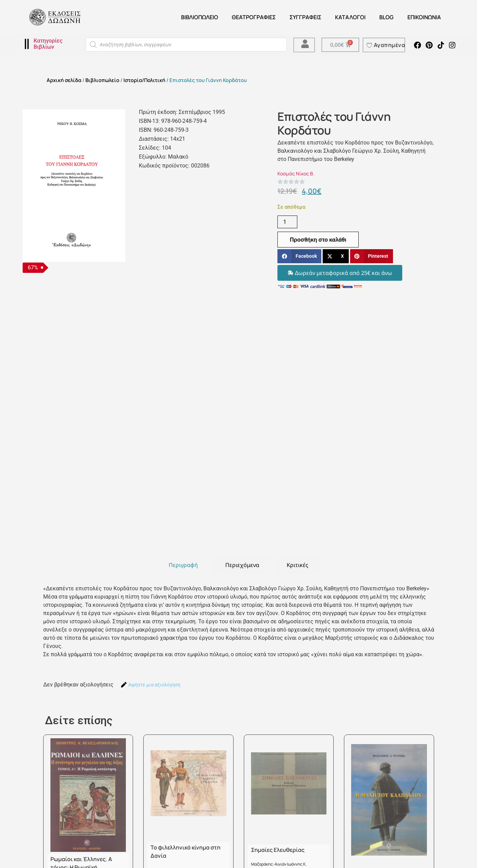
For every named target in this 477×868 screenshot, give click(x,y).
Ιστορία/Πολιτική (144, 80)
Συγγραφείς (305, 17)
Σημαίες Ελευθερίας (278, 850)
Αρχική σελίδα (64, 80)
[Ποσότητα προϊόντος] (287, 222)
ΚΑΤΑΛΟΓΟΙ (350, 17)
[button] (299, 256)
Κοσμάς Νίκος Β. (296, 173)
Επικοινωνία (424, 17)
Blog (386, 17)
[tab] (183, 565)
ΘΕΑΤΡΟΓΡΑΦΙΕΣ (254, 17)
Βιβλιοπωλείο (200, 17)
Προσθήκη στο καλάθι (318, 240)
